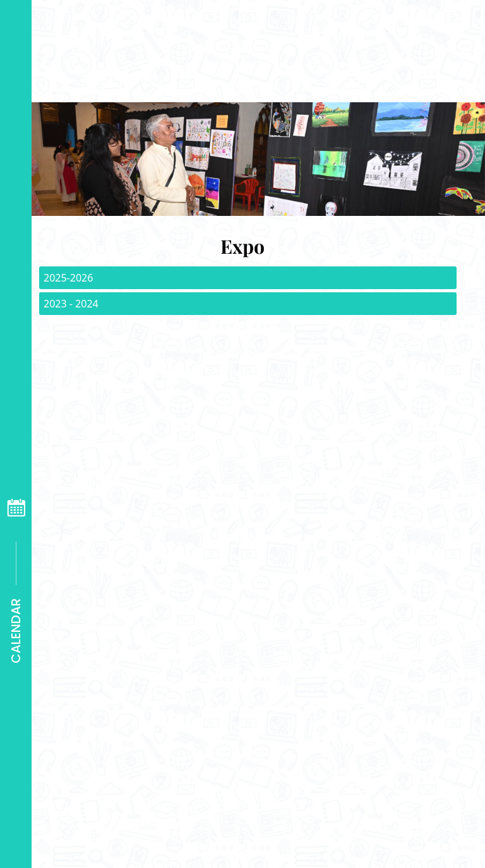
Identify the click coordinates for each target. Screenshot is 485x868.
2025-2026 (68, 278)
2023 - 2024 (71, 304)
